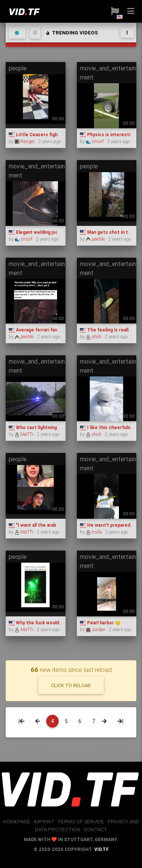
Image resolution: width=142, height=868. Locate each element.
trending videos (72, 33)
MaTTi (25, 434)
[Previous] (38, 721)
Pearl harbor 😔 (100, 623)
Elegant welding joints (37, 232)
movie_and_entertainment (108, 73)
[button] (115, 11)
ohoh (94, 337)
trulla (94, 532)
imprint (44, 821)
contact (95, 829)
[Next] (104, 721)
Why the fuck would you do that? (48, 623)
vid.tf (101, 849)
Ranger (25, 141)
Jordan (96, 629)
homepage (17, 821)
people (18, 68)
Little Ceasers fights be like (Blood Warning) (62, 135)
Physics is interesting (108, 135)
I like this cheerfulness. (110, 427)
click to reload (71, 685)
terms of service (81, 821)
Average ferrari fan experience (46, 330)
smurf (95, 141)
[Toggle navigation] (127, 33)
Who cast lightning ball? (38, 427)
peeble (96, 239)
